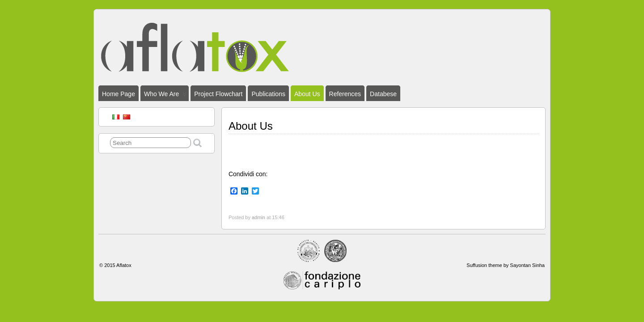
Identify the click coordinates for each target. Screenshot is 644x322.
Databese (383, 94)
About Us (307, 94)
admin (258, 217)
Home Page (119, 94)
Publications (268, 94)
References (345, 94)
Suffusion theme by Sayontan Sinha (506, 265)
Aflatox (124, 265)
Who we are (165, 96)
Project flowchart (218, 94)
